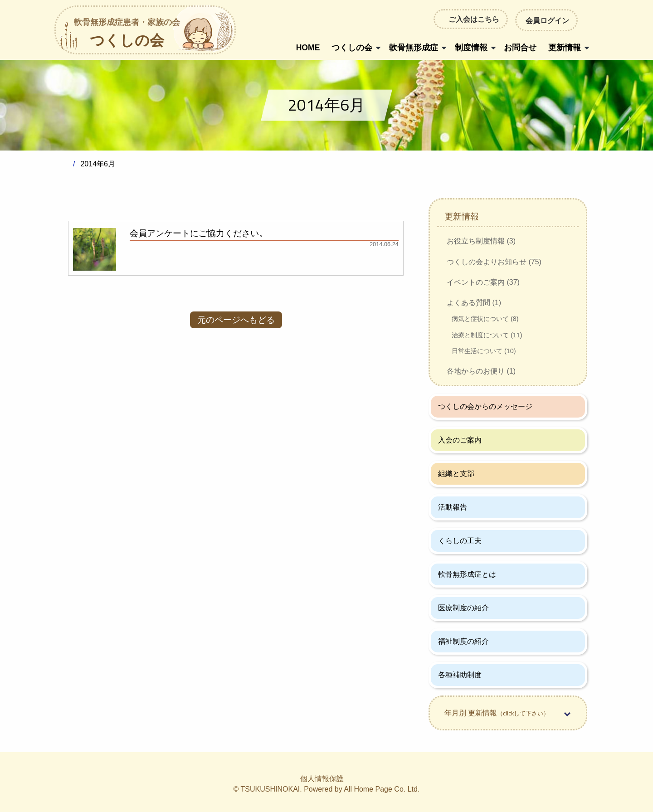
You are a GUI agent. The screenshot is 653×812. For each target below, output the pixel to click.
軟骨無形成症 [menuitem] (414, 48)
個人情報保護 (322, 779)
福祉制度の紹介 (463, 641)
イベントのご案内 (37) (483, 282)
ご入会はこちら (474, 19)
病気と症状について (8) (485, 319)
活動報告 (453, 507)
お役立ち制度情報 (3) (481, 241)
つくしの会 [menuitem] (352, 48)
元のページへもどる (236, 320)
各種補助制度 (460, 675)
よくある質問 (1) (474, 303)
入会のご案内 (460, 440)
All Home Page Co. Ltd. (382, 789)
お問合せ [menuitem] (520, 48)
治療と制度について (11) (487, 335)
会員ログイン (546, 20)
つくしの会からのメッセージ (485, 406)
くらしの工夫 (460, 541)
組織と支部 (456, 474)
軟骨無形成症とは (467, 574)
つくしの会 (127, 34)
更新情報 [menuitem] (565, 48)
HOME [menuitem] (308, 48)
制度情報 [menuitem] (471, 48)
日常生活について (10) (484, 351)
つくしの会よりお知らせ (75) (494, 262)
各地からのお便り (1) (481, 371)
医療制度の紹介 (463, 608)
